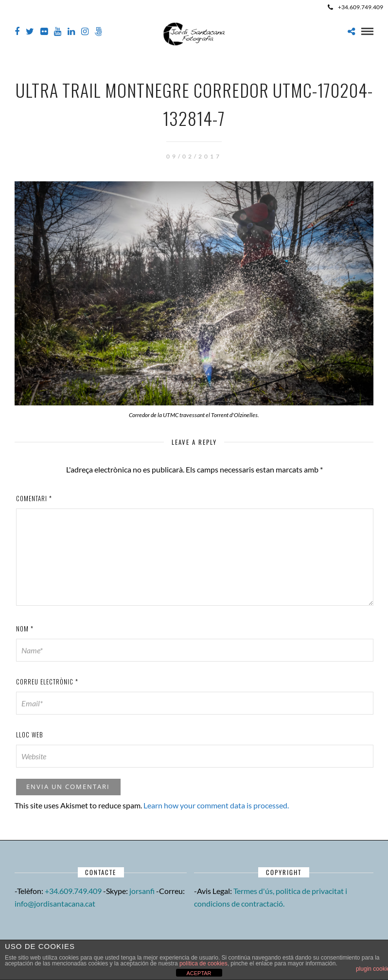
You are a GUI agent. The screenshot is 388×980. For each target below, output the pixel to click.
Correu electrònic (47, 682)
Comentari (34, 498)
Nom (25, 629)
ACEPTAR (199, 973)
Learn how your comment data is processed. (216, 805)
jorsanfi (142, 891)
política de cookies (203, 963)
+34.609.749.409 (355, 7)
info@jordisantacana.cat (55, 903)
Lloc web (30, 735)
